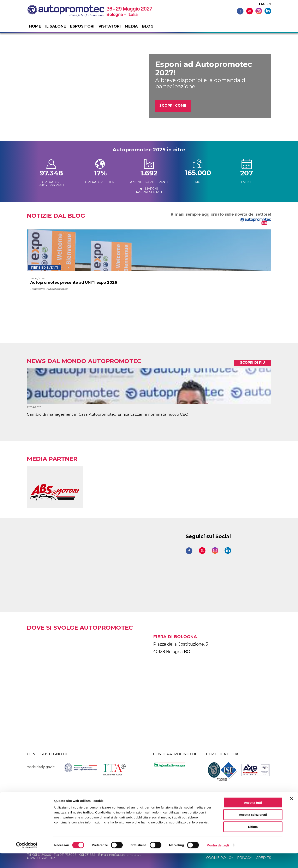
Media (131, 26)
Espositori (82, 26)
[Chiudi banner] (292, 813)
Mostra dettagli (218, 860)
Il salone (56, 26)
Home (35, 26)
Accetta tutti (253, 817)
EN (269, 4)
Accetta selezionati (253, 829)
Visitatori (110, 26)
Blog (148, 26)
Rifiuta (253, 842)
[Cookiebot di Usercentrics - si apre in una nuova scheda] (27, 860)
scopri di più (252, 363)
